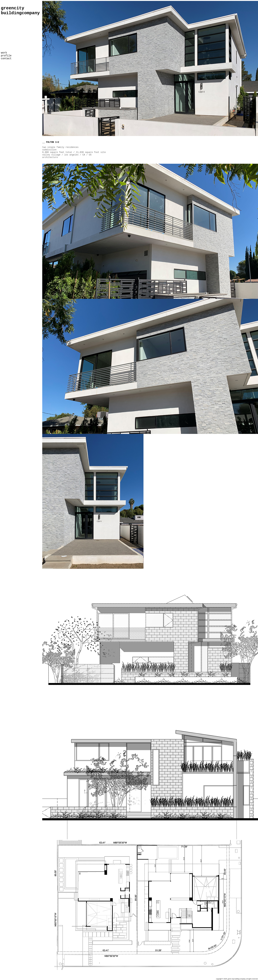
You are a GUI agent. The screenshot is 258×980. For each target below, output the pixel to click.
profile (6, 56)
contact (6, 59)
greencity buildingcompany (20, 11)
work (4, 53)
